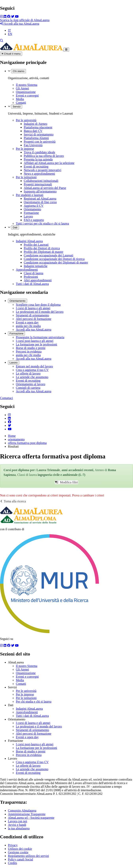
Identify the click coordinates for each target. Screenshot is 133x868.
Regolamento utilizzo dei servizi (28, 856)
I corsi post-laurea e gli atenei (35, 341)
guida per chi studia (28, 326)
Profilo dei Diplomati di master (44, 252)
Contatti (21, 103)
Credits (12, 863)
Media (20, 99)
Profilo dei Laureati (36, 245)
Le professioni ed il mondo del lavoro (40, 312)
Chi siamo (19, 71)
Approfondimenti (27, 270)
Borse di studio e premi (31, 348)
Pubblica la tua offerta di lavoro (44, 156)
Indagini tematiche (36, 266)
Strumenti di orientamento (32, 315)
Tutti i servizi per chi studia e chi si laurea (42, 223)
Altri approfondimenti (38, 280)
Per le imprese (25, 149)
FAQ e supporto (34, 220)
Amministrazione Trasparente (27, 814)
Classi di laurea (34, 273)
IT (9, 30)
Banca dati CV (33, 131)
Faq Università (33, 145)
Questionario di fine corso (40, 202)
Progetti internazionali (38, 184)
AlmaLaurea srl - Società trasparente (31, 818)
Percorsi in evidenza (29, 351)
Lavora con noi (18, 821)
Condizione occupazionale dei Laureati (48, 255)
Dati (15, 227)
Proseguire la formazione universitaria (40, 337)
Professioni (31, 277)
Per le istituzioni (26, 177)
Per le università (26, 120)
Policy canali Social (20, 859)
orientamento (16, 439)
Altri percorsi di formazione (34, 319)
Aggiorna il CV (34, 206)
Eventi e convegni (27, 95)
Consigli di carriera (28, 388)
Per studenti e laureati (30, 195)
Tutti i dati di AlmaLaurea (32, 284)
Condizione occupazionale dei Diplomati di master (56, 262)
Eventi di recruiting (36, 166)
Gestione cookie (18, 852)
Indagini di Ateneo (36, 124)
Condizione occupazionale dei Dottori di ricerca (54, 259)
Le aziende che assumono (32, 377)
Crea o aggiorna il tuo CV (32, 370)
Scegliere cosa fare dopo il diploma (38, 305)
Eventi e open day (27, 322)
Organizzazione (26, 92)
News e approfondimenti (39, 174)
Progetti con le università (40, 142)
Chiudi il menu (11, 54)
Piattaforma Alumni (36, 138)
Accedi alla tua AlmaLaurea (20, 24)
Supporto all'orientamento (40, 191)
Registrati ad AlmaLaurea (40, 199)
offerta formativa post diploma (27, 443)
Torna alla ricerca (13, 501)
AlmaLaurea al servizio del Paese (45, 188)
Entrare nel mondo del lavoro (34, 366)
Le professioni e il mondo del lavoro (39, 726)
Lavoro (28, 216)
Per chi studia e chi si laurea (34, 702)
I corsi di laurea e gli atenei (33, 308)
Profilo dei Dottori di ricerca (42, 248)
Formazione (31, 213)
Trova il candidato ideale (39, 152)
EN (10, 34)
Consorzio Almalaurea (22, 811)
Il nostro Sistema (27, 85)
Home (12, 436)
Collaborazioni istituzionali (41, 181)
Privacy (13, 845)
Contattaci (7, 398)
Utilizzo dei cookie (20, 849)
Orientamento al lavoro (30, 384)
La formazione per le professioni (37, 344)
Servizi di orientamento (39, 134)
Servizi (17, 107)
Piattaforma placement (38, 127)
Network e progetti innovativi (43, 170)
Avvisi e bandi (17, 825)
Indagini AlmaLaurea (29, 241)
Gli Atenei (22, 88)
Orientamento (32, 209)
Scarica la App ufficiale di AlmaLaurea (25, 20)
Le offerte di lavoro (28, 373)
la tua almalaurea (19, 828)
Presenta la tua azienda (38, 159)
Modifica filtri (66, 482)
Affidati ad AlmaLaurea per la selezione (49, 163)
